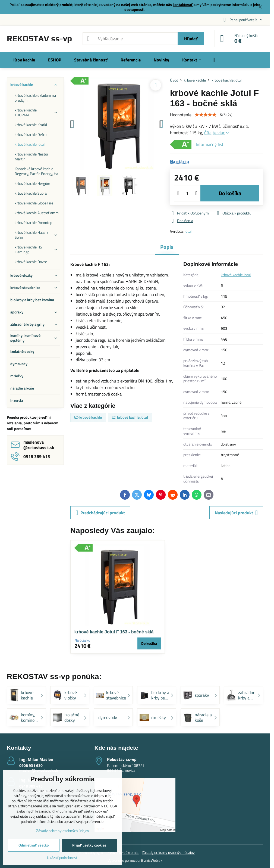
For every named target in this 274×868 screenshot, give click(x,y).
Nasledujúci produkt (236, 513)
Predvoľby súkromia (122, 852)
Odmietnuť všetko (34, 845)
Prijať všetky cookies (89, 845)
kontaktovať (183, 4)
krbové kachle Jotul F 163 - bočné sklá (114, 632)
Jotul (188, 231)
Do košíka (230, 193)
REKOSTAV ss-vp (39, 39)
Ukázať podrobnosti (63, 858)
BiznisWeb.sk (152, 860)
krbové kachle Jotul (236, 275)
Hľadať (191, 39)
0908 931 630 (31, 765)
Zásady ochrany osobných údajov (168, 852)
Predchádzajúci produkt (100, 513)
